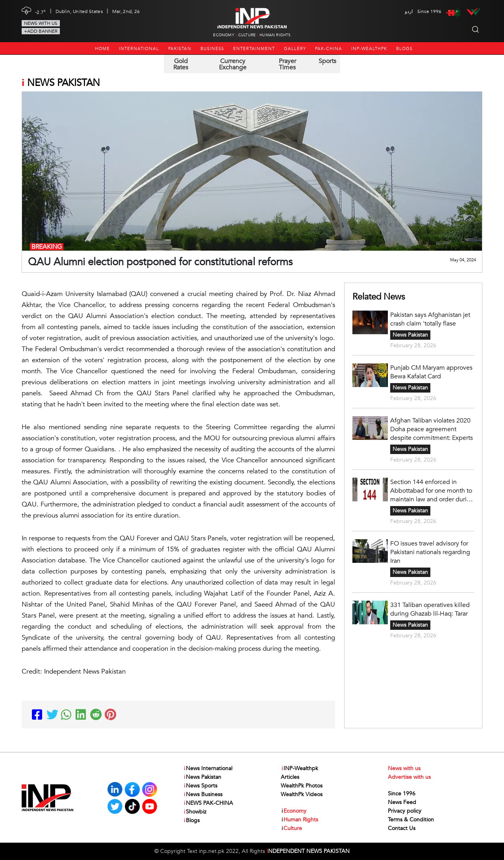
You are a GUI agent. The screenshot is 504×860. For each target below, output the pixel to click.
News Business (203, 795)
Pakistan (180, 49)
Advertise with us (409, 777)
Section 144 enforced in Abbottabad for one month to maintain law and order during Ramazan (432, 491)
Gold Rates (181, 64)
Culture (247, 35)
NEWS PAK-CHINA (208, 803)
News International (208, 769)
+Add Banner (41, 31)
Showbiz (195, 812)
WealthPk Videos (302, 794)
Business (212, 49)
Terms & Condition (411, 820)
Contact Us (402, 828)
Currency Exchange (233, 64)
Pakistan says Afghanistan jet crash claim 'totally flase (430, 319)
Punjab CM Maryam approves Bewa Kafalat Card (431, 372)
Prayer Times (287, 64)
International (139, 49)
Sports (327, 61)
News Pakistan (410, 335)
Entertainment (254, 49)
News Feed (402, 802)
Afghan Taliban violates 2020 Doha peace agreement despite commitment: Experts (432, 429)
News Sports (200, 786)
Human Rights (275, 35)
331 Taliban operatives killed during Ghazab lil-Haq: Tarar (430, 609)
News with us (41, 23)
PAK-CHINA (329, 49)
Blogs (404, 49)
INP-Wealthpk (369, 49)
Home (102, 49)
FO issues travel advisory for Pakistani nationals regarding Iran (430, 552)
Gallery (295, 49)
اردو (409, 11)
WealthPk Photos (302, 786)
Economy (223, 35)
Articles (290, 777)
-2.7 (41, 11)
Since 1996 (402, 794)
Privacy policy (405, 811)
